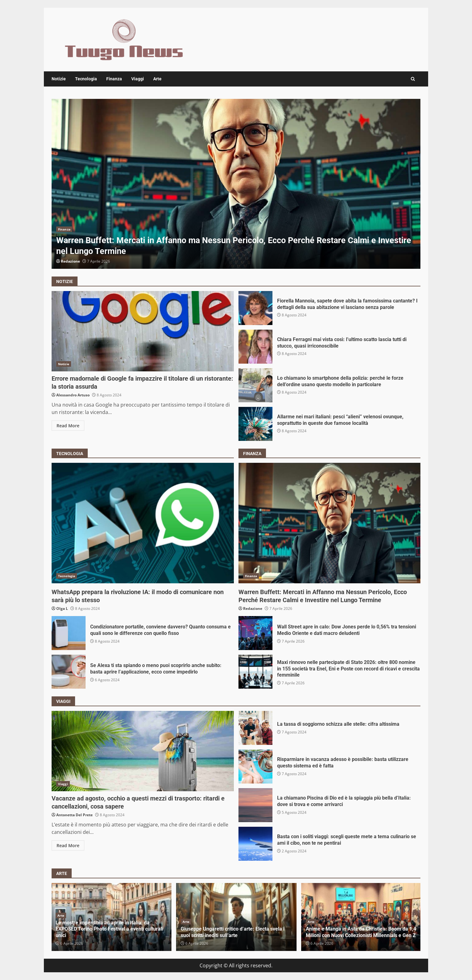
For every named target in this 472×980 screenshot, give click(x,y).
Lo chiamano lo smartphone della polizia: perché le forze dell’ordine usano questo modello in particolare (255, 385)
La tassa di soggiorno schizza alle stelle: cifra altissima (255, 728)
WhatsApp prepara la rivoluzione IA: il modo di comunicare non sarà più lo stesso (143, 523)
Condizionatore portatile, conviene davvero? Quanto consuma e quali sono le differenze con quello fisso (69, 633)
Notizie (59, 79)
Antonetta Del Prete (74, 815)
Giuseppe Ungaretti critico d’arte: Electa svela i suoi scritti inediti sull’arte (233, 932)
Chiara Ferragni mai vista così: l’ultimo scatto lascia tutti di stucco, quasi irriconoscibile (255, 347)
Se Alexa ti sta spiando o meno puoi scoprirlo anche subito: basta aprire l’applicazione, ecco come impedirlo (69, 672)
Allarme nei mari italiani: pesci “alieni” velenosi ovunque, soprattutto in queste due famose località (255, 424)
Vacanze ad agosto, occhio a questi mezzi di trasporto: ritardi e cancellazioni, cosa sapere (143, 751)
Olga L (62, 608)
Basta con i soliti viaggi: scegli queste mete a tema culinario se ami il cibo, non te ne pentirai (255, 844)
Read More (68, 426)
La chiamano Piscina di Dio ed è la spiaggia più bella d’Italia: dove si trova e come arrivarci (255, 805)
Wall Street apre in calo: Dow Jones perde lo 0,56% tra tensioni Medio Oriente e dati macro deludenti (255, 633)
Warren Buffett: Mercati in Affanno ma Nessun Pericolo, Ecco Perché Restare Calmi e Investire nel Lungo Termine (236, 184)
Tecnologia (86, 79)
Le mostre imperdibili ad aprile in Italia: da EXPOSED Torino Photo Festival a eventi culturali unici (109, 929)
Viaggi (138, 79)
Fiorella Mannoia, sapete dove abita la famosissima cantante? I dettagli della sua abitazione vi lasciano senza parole (255, 308)
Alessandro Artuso (73, 395)
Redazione (70, 261)
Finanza (114, 79)
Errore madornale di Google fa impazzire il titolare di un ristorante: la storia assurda (143, 331)
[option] (236, 184)
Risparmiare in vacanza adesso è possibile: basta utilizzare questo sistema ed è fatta (255, 767)
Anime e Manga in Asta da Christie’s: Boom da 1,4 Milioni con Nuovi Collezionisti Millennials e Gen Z (361, 932)
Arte (157, 79)
